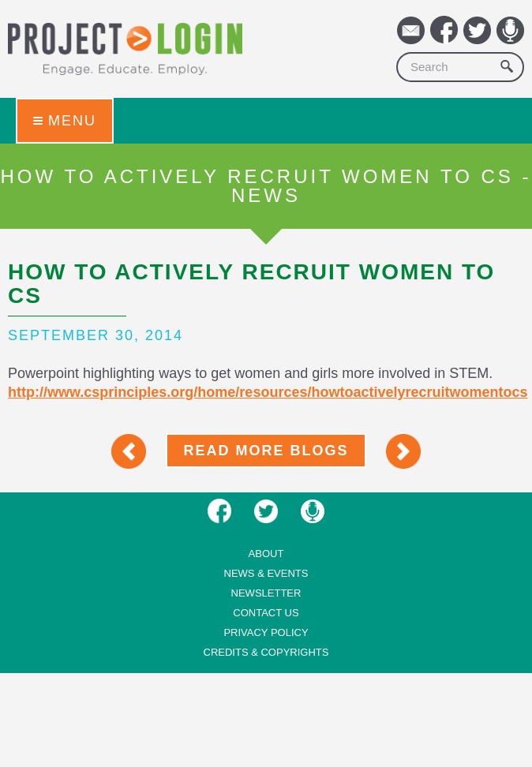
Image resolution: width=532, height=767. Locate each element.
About (266, 554)
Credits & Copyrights (266, 652)
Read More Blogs (266, 451)
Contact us (266, 613)
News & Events (266, 573)
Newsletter (266, 593)
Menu (65, 121)
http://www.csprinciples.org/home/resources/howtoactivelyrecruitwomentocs (268, 392)
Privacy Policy (266, 632)
